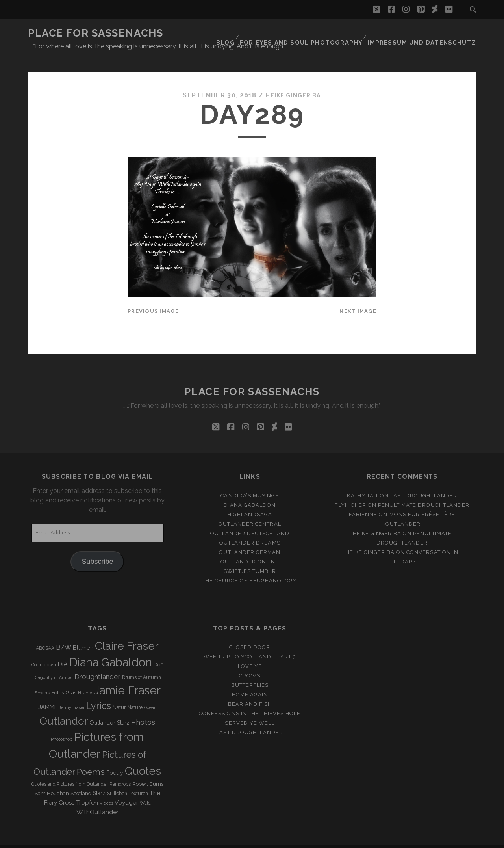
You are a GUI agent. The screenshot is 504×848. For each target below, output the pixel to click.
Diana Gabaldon (250, 490)
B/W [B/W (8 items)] (64, 633)
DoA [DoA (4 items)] (159, 650)
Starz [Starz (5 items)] (99, 779)
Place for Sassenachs (95, 33)
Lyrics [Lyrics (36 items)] (99, 691)
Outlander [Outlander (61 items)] (64, 706)
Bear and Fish (250, 689)
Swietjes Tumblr (250, 557)
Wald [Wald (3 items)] (145, 788)
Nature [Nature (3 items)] (135, 693)
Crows (250, 661)
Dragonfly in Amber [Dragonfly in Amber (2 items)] (53, 663)
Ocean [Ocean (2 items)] (150, 693)
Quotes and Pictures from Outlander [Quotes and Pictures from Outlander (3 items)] (69, 770)
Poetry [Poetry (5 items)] (115, 758)
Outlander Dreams (250, 528)
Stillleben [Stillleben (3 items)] (117, 779)
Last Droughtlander (424, 481)
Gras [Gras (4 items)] (71, 678)
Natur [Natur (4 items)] (119, 693)
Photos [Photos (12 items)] (143, 708)
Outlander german (250, 538)
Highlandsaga (250, 500)
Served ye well (250, 708)
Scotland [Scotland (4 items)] (81, 779)
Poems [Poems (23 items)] (91, 757)
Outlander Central (250, 509)
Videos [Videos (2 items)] (106, 788)
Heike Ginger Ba (293, 81)
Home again (250, 680)
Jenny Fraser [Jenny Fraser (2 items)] (72, 693)
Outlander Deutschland (250, 519)
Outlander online (250, 547)
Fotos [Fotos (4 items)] (57, 678)
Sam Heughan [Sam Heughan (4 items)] (52, 779)
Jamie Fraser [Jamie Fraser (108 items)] (127, 676)
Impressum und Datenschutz (429, 33)
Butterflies (250, 670)
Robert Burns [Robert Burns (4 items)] (148, 769)
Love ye (250, 652)
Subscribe (97, 547)
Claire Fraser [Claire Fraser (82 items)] (127, 631)
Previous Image (153, 297)
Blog (248, 33)
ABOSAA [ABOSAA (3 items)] (45, 634)
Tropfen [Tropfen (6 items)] (87, 788)
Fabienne (363, 500)
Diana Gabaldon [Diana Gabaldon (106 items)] (111, 648)
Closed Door (250, 633)
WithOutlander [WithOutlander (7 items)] (97, 797)
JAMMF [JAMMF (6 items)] (48, 692)
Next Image (358, 297)
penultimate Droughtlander (424, 490)
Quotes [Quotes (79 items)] (143, 756)
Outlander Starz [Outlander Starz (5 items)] (109, 708)
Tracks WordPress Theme (219, 839)
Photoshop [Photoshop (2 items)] (62, 725)
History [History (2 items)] (85, 678)
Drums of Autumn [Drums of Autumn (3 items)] (142, 663)
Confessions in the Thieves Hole (250, 699)
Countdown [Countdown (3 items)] (44, 650)
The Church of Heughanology (250, 566)
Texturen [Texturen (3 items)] (138, 779)
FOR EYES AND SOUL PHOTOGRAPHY (319, 33)
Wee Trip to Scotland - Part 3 (250, 642)
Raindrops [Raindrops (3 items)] (120, 770)
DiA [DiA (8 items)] (63, 650)
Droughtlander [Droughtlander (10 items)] (97, 662)
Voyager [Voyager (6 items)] (126, 788)
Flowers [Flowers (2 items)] (42, 678)
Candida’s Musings (250, 481)
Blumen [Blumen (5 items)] (83, 633)
